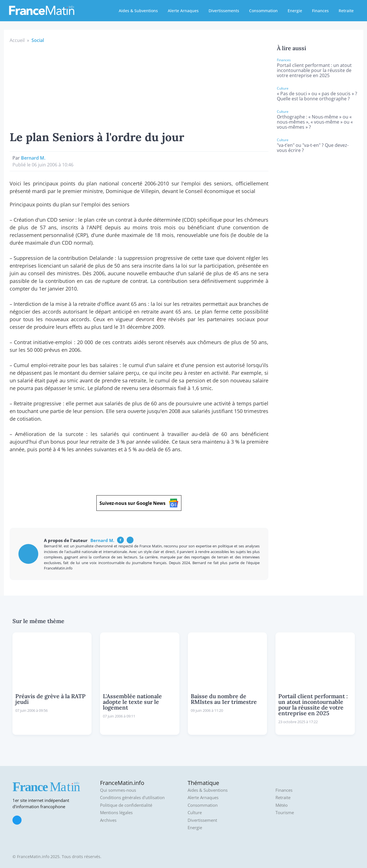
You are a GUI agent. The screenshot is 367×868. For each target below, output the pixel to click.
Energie (295, 11)
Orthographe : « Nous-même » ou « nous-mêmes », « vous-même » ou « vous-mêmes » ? (315, 122)
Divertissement (202, 820)
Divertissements (224, 11)
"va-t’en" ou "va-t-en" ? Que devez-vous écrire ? (313, 148)
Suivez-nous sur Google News (139, 503)
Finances (320, 11)
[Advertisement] (139, 86)
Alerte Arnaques (183, 11)
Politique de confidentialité (126, 805)
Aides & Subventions (138, 11)
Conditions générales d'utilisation (132, 798)
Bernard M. (33, 158)
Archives (108, 820)
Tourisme (285, 813)
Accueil (17, 40)
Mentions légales (116, 813)
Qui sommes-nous (118, 790)
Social (38, 40)
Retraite (346, 11)
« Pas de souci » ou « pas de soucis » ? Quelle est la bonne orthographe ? (317, 96)
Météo (282, 805)
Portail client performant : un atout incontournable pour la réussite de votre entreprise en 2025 (314, 70)
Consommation (263, 11)
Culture (195, 813)
